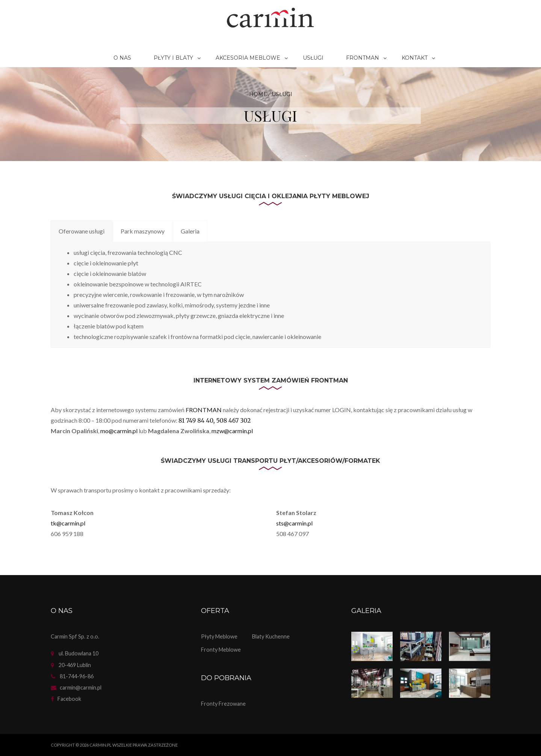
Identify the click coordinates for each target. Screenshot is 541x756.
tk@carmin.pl (68, 523)
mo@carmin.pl (119, 431)
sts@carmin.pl (294, 523)
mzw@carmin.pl (232, 431)
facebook (69, 699)
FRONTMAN (204, 410)
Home (258, 94)
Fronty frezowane (223, 704)
